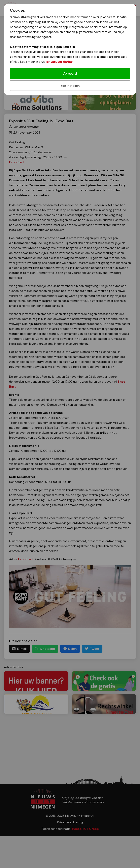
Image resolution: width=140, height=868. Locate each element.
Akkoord (70, 73)
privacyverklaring (59, 62)
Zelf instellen (70, 86)
